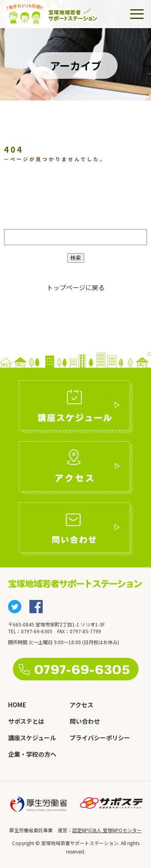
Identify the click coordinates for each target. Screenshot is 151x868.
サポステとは (26, 721)
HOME (17, 705)
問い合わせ (85, 721)
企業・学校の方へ (32, 754)
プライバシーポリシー (100, 738)
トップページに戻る (76, 287)
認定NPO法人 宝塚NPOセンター (107, 830)
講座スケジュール (32, 738)
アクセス (82, 705)
